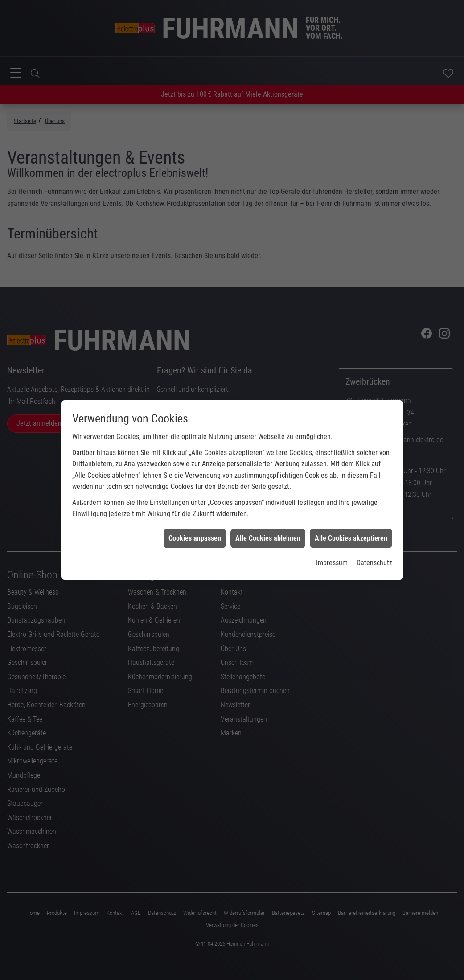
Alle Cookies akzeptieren (351, 525)
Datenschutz (374, 550)
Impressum (332, 550)
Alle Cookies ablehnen (268, 525)
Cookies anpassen (195, 525)
